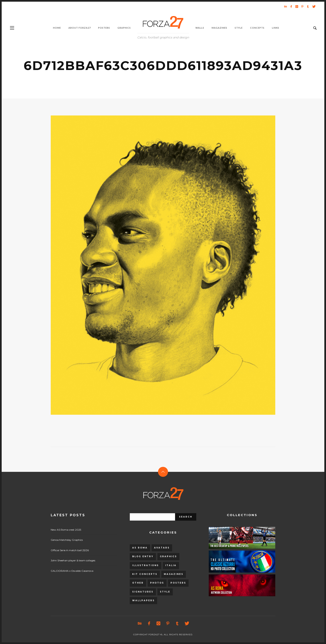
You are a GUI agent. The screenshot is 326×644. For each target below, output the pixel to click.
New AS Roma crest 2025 (66, 530)
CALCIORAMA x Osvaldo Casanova (72, 571)
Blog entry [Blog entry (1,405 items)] (143, 556)
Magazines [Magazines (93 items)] (174, 574)
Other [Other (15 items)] (138, 583)
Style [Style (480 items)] (165, 592)
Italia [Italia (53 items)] (171, 565)
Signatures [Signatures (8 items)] (143, 592)
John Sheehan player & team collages (73, 560)
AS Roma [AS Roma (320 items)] (140, 548)
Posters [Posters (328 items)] (178, 583)
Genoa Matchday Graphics (67, 540)
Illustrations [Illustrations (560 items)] (146, 565)
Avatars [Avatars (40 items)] (162, 548)
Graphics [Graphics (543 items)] (168, 556)
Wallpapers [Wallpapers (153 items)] (143, 600)
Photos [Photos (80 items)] (157, 583)
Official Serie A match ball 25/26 (70, 550)
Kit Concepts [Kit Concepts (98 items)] (145, 574)
